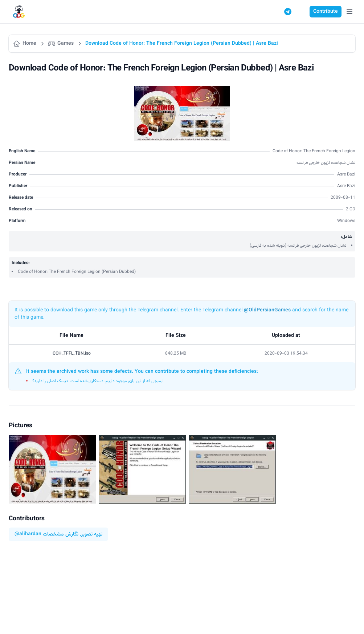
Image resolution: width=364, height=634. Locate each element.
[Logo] (19, 12)
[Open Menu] (349, 12)
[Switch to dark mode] (302, 12)
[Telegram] (288, 12)
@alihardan (28, 534)
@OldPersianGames (267, 310)
